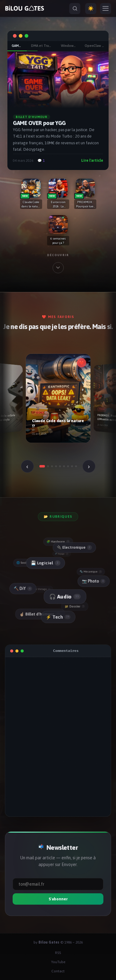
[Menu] (106, 9)
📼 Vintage (42, 589)
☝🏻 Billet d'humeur (40, 614)
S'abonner (58, 899)
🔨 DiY (23, 589)
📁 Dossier (75, 607)
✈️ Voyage (62, 554)
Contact (58, 971)
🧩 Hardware (58, 542)
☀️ (91, 8)
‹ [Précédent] (27, 466)
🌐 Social (25, 563)
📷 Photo (93, 581)
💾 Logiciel (45, 563)
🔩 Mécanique (91, 572)
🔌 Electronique (74, 548)
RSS (58, 953)
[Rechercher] (75, 9)
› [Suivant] (89, 466)
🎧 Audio (65, 597)
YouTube (58, 962)
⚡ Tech (58, 617)
